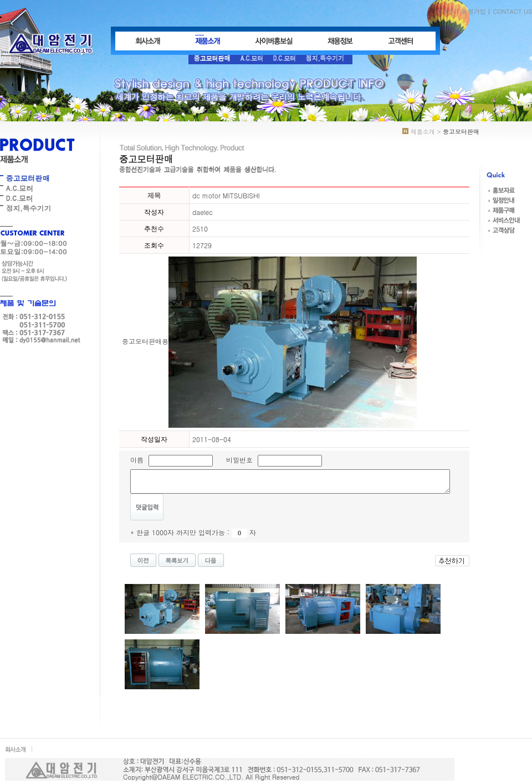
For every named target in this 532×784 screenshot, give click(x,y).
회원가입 (473, 11)
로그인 (445, 11)
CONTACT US (512, 11)
